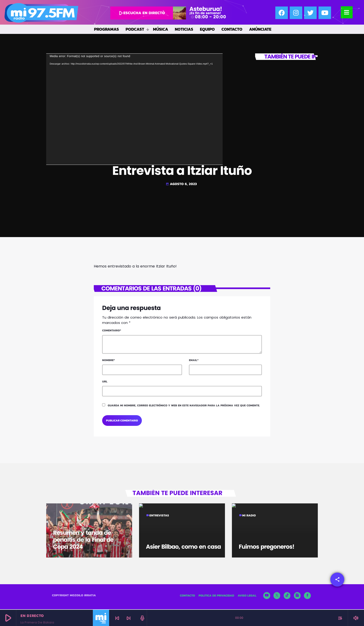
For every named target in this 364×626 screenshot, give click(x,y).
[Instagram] (297, 596)
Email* (194, 360)
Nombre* (109, 360)
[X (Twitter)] (277, 596)
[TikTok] (287, 596)
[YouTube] (267, 596)
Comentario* (112, 330)
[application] (134, 109)
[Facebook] (307, 596)
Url (105, 381)
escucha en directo (141, 13)
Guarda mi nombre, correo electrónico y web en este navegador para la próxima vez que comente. (184, 405)
